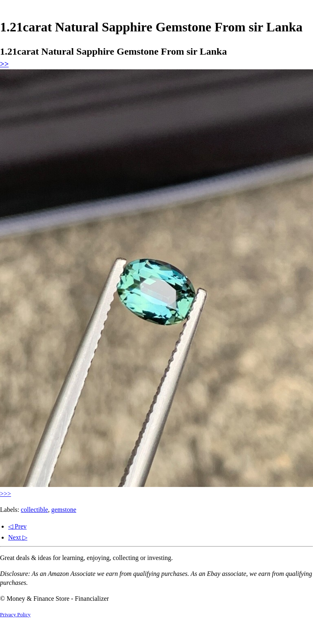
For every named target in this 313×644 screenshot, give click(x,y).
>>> (6, 494)
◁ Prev (17, 526)
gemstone (64, 510)
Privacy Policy (15, 615)
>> (4, 64)
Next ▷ (18, 537)
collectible (34, 510)
